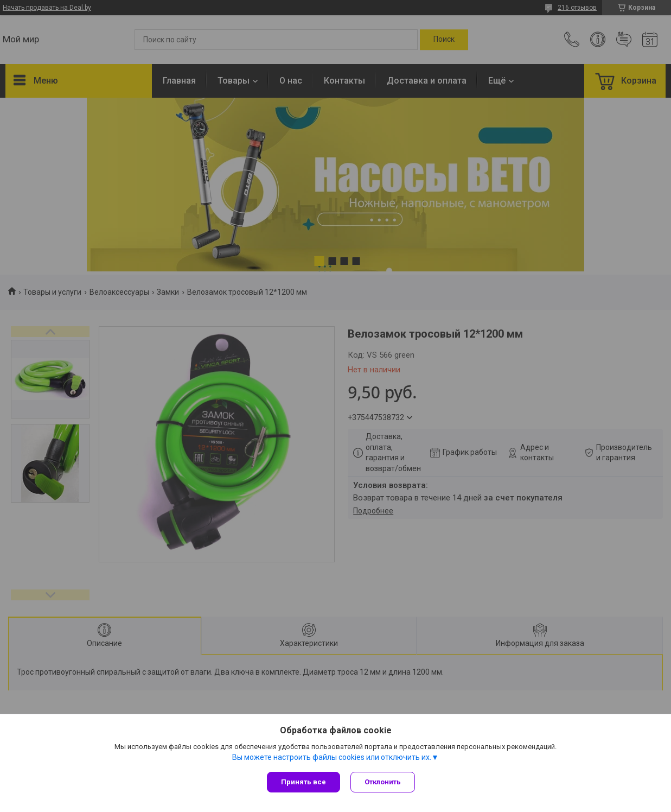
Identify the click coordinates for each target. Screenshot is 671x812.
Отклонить (383, 782)
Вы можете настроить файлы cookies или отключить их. (332, 757)
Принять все (303, 782)
